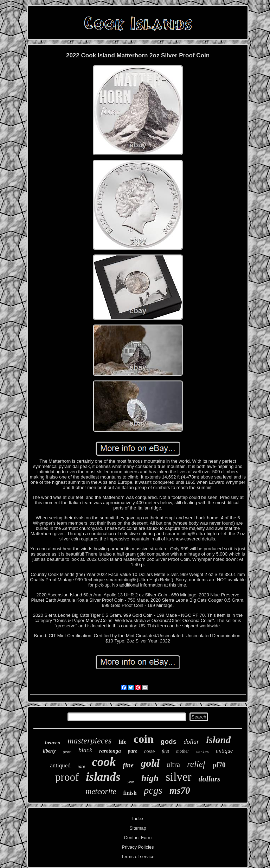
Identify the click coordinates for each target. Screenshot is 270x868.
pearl (67, 752)
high (150, 778)
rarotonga (110, 751)
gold (150, 763)
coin (144, 739)
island (218, 740)
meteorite (101, 791)
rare (81, 766)
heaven (53, 742)
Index (138, 819)
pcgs (153, 790)
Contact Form (138, 838)
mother (183, 751)
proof (67, 777)
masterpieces (89, 741)
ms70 (180, 791)
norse (149, 752)
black (85, 750)
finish (130, 793)
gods (169, 742)
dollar (191, 742)
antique (224, 751)
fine (128, 765)
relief (196, 764)
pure (133, 751)
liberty (49, 751)
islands (103, 777)
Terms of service (138, 857)
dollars (210, 779)
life (123, 742)
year (131, 781)
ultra (173, 765)
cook (104, 762)
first (165, 751)
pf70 (219, 765)
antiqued (60, 765)
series (202, 752)
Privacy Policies (138, 847)
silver (178, 777)
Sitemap (138, 828)
